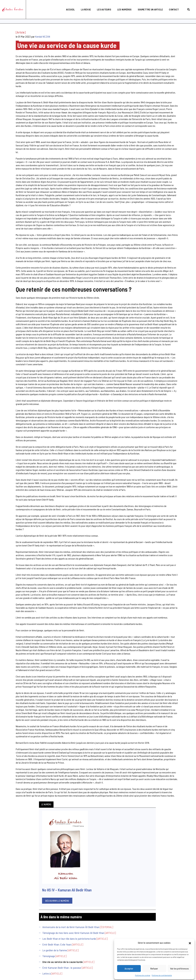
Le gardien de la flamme (18, 188)
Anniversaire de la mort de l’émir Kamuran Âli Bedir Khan (22, 152)
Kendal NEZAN (81, 39)
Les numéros (122, 5)
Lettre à (10, 218)
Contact (171, 5)
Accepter (129, 968)
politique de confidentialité (39, 969)
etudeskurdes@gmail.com (88, 950)
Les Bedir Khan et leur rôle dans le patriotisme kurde (23, 171)
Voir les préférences (179, 968)
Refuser (154, 968)
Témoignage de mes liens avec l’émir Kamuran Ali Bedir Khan (24, 162)
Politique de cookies (143, 975)
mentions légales (19, 969)
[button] (190, 942)
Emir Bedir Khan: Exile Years (20, 178)
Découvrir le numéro (20, 119)
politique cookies (59, 969)
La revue (83, 5)
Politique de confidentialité (162, 975)
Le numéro (10, 36)
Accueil (68, 5)
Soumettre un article (148, 5)
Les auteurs (101, 5)
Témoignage (12, 194)
